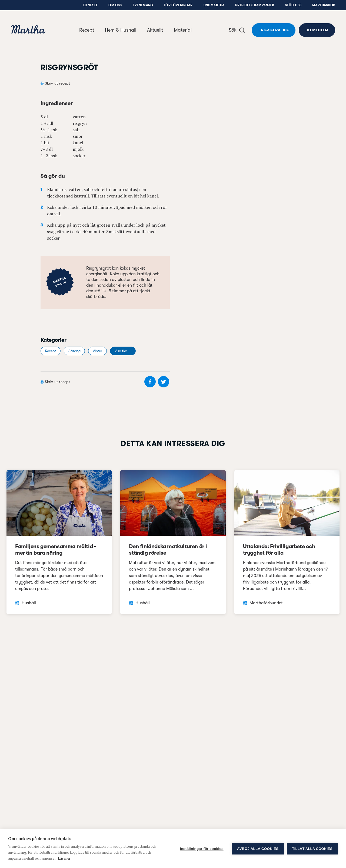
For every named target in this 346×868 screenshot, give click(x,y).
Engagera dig (274, 30)
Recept (87, 30)
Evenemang (143, 5)
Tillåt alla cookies (312, 849)
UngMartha (214, 5)
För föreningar (178, 5)
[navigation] (28, 30)
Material (183, 30)
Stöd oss (293, 5)
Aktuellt (155, 30)
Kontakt (90, 5)
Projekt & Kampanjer (254, 5)
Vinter (97, 351)
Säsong (74, 351)
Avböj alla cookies (258, 849)
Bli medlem (317, 30)
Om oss (115, 5)
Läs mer (64, 858)
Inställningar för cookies (202, 849)
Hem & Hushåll (121, 30)
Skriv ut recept (57, 83)
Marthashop (324, 5)
